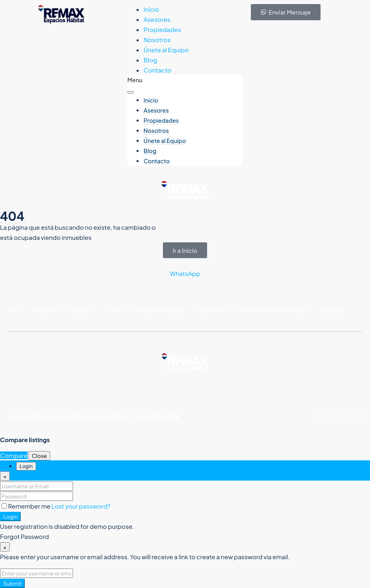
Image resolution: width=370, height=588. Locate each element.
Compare (14, 455)
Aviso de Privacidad (159, 310)
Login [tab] (26, 466)
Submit (12, 583)
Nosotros (157, 40)
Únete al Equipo (166, 50)
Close (39, 456)
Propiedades (162, 29)
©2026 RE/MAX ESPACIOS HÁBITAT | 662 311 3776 (94, 417)
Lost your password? (81, 506)
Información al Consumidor (273, 310)
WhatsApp (185, 273)
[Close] (5, 476)
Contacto (157, 70)
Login (10, 516)
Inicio (151, 9)
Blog (150, 60)
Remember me (27, 506)
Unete (114, 310)
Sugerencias (211, 310)
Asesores (157, 19)
